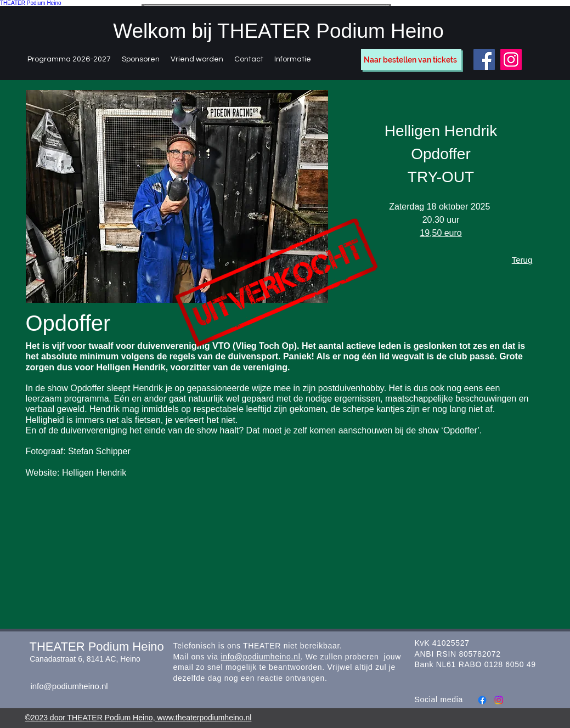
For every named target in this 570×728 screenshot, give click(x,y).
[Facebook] (484, 60)
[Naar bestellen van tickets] (411, 60)
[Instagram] (511, 60)
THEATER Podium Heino (31, 3)
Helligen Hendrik (94, 473)
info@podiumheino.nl (69, 686)
